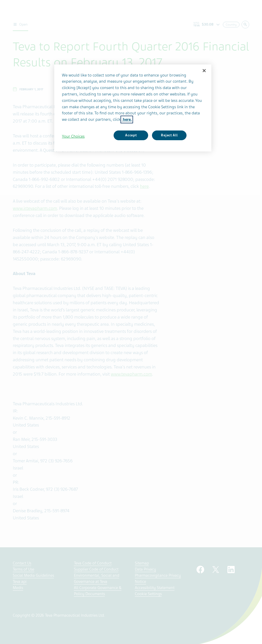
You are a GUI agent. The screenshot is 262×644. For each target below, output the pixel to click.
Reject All (169, 135)
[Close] (204, 71)
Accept (131, 135)
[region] (133, 108)
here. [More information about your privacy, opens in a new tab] (127, 119)
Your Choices (73, 136)
